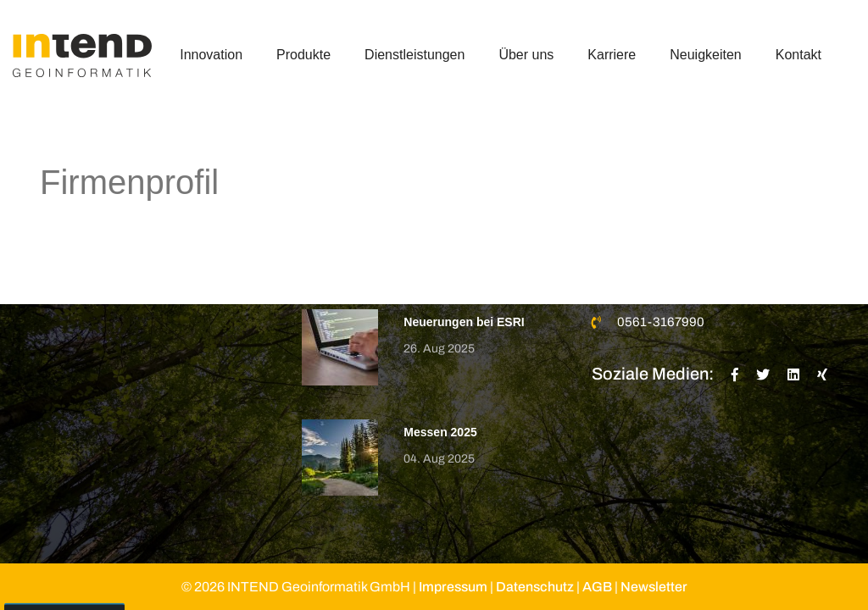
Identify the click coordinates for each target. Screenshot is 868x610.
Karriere (612, 55)
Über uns (526, 55)
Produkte (303, 55)
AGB (597, 587)
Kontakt (798, 55)
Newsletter (654, 587)
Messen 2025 (440, 432)
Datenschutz (535, 587)
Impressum (453, 587)
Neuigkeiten (706, 55)
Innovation (211, 55)
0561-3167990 (661, 322)
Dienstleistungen (415, 55)
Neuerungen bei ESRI (464, 322)
